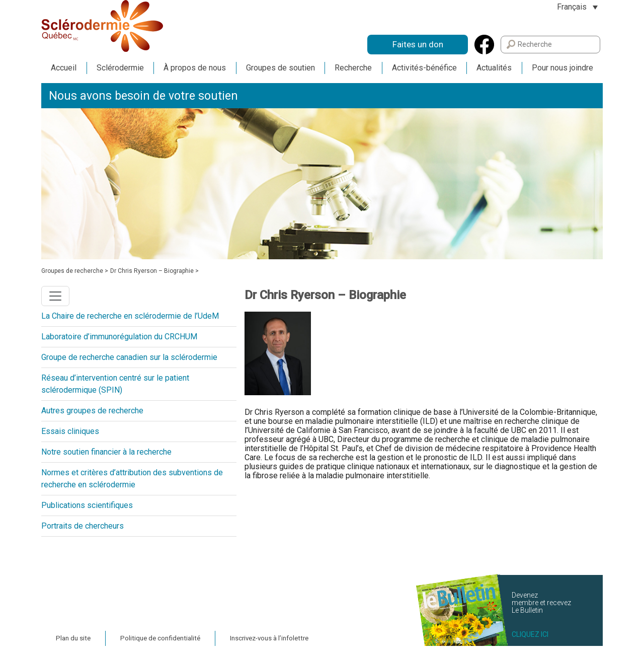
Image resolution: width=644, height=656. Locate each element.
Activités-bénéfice (424, 68)
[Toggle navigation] (55, 296)
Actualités (494, 68)
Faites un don (418, 44)
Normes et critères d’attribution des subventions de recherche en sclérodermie (132, 479)
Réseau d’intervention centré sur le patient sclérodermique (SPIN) (115, 384)
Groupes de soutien (280, 68)
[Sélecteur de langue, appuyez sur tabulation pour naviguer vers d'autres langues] (577, 7)
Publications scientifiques (87, 505)
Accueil (64, 68)
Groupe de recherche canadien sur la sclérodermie (129, 357)
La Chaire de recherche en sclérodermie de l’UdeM (130, 316)
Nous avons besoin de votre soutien (143, 96)
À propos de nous (195, 68)
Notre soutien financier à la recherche (106, 452)
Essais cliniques (70, 431)
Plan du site (73, 638)
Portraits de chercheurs (83, 526)
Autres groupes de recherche (92, 411)
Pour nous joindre (562, 68)
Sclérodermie (120, 68)
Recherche (353, 68)
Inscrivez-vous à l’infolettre (269, 638)
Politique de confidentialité (160, 638)
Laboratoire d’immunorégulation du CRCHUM (119, 337)
